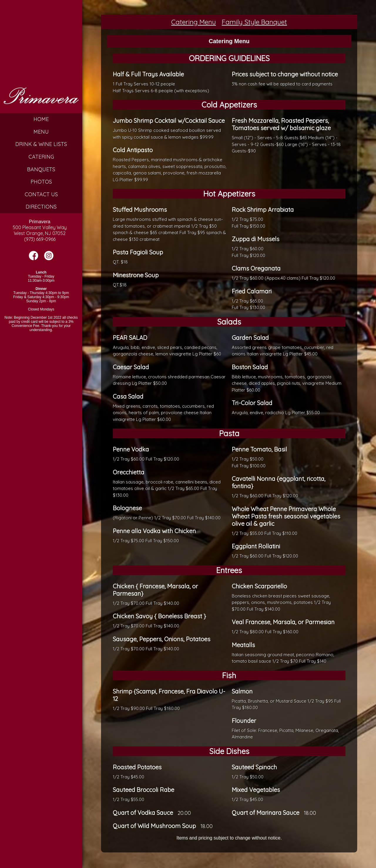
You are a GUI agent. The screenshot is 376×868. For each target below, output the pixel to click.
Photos (41, 182)
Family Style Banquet (254, 22)
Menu (41, 132)
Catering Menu (194, 22)
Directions (41, 207)
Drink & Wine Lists (41, 144)
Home (41, 119)
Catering (41, 157)
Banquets (41, 169)
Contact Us (41, 194)
